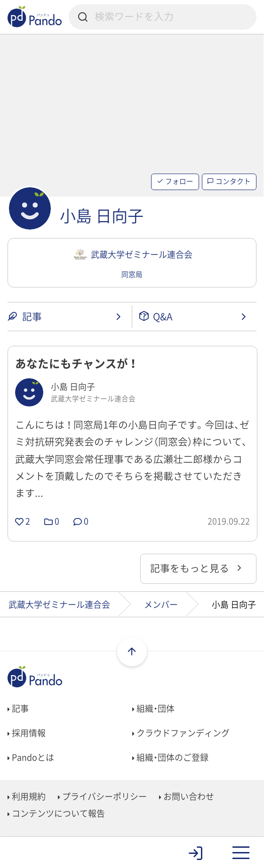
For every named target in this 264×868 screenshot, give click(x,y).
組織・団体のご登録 (170, 757)
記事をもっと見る (197, 568)
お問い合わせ (187, 796)
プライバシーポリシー (102, 796)
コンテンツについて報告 (56, 813)
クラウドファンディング (181, 733)
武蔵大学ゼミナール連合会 (59, 604)
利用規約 (27, 796)
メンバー (161, 604)
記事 (18, 708)
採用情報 (27, 733)
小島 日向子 (102, 215)
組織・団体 (153, 708)
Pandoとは (31, 757)
